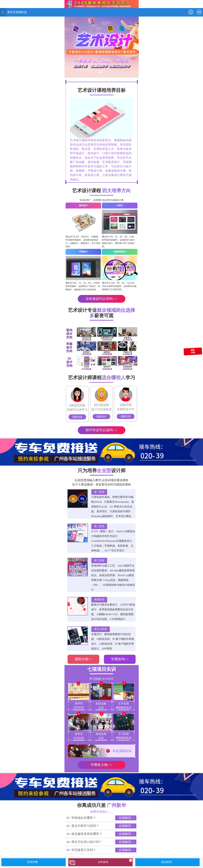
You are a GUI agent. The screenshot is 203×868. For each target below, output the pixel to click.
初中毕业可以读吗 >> (101, 430)
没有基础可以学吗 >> (101, 299)
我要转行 (101, 417)
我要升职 (126, 416)
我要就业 (77, 417)
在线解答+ (126, 818)
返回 (3, 12)
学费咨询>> (120, 659)
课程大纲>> (83, 659)
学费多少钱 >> (101, 765)
